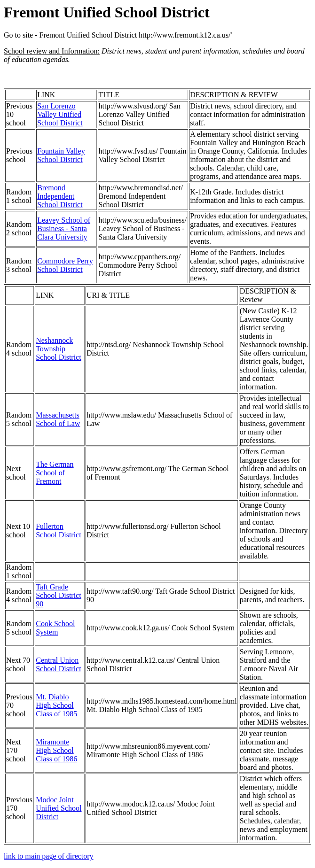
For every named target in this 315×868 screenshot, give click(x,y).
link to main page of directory (49, 856)
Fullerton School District (58, 531)
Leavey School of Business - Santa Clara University (64, 229)
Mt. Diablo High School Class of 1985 (56, 705)
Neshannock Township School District (58, 349)
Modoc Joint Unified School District (59, 808)
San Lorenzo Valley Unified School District (60, 114)
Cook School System (55, 628)
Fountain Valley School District (61, 155)
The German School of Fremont (55, 473)
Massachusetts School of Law (58, 419)
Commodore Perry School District (65, 265)
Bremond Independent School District (60, 196)
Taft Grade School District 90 (58, 595)
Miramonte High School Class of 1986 (56, 750)
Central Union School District (58, 664)
